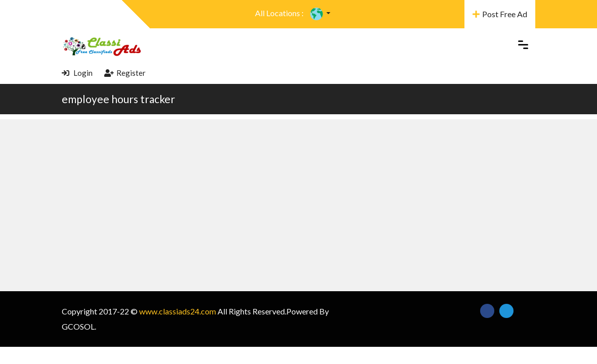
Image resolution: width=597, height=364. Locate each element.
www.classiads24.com (178, 311)
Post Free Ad (500, 14)
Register (125, 73)
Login (77, 73)
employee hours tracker (118, 99)
